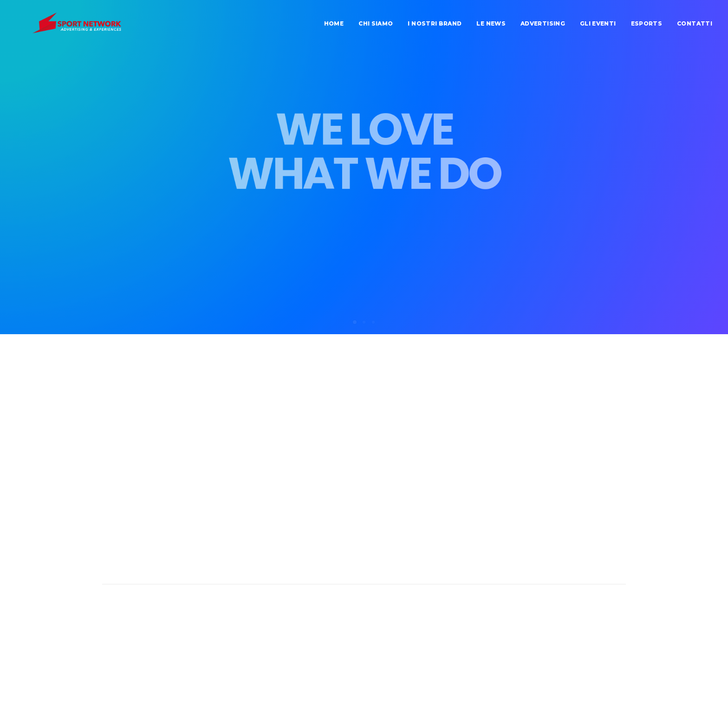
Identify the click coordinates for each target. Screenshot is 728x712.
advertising (543, 27)
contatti (695, 27)
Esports (647, 27)
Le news (491, 27)
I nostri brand (435, 27)
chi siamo (376, 27)
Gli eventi (598, 27)
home (334, 27)
